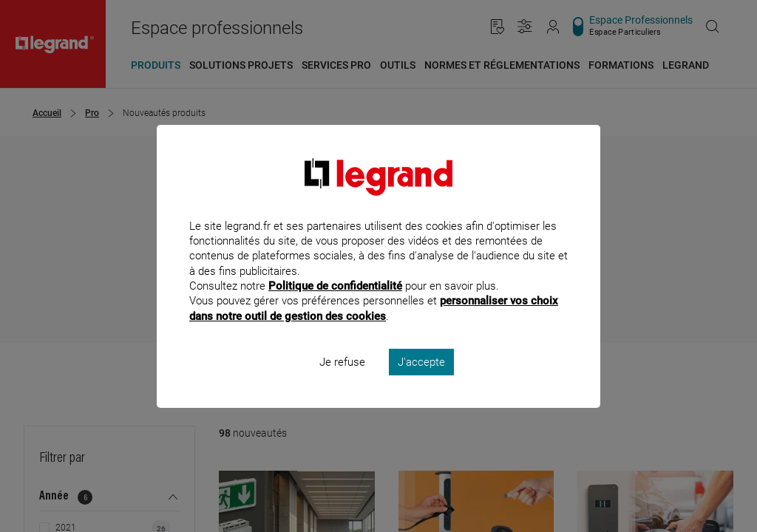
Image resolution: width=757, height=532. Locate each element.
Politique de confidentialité (335, 306)
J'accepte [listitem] (421, 381)
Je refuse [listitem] (342, 381)
